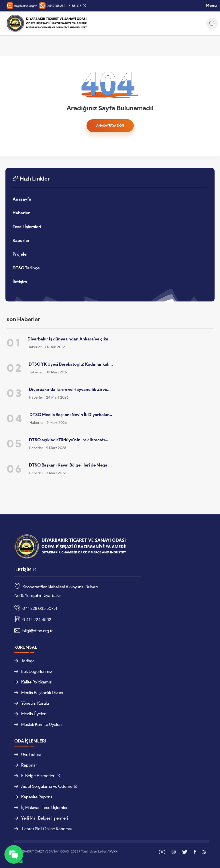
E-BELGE (75, 6)
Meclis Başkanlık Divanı (39, 693)
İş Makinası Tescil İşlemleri (41, 808)
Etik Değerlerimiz (33, 671)
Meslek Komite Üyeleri (38, 724)
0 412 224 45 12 (33, 620)
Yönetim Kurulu (32, 703)
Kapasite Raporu (33, 797)
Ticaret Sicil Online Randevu (43, 829)
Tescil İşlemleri (27, 227)
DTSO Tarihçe (26, 268)
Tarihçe (24, 661)
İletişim (20, 282)
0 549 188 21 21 (53, 6)
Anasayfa (22, 199)
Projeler (20, 254)
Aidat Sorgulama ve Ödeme (43, 786)
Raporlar (21, 240)
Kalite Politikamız (33, 682)
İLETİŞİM (23, 570)
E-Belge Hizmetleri (35, 776)
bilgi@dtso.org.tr (22, 6)
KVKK (113, 851)
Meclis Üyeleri (30, 714)
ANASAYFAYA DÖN (110, 126)
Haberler (21, 213)
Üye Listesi (27, 755)
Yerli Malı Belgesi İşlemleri (41, 818)
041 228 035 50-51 (36, 609)
